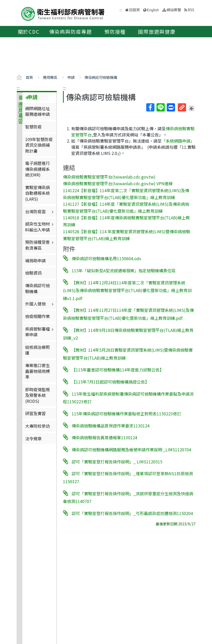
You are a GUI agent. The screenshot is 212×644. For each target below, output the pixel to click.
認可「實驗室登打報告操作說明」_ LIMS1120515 (117, 461)
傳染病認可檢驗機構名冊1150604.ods (106, 258)
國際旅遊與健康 (157, 32)
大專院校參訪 (38, 426)
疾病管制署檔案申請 (40, 332)
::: (18, 88)
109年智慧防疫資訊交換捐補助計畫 (39, 145)
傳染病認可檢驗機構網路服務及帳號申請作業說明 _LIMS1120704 (131, 450)
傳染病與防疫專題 (71, 32)
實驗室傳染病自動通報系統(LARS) (38, 193)
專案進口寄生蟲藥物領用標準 (38, 371)
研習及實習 (35, 413)
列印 (171, 107)
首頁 (29, 77)
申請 (71, 77)
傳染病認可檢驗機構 (101, 77)
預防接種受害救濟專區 (40, 245)
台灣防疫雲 (40, 211)
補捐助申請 (35, 260)
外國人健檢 (40, 304)
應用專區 (50, 77)
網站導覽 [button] (174, 10)
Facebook (150, 107)
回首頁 (134, 10)
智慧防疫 (33, 127)
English (153, 10)
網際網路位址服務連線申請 (38, 111)
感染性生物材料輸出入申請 (40, 227)
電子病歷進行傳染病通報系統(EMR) (38, 169)
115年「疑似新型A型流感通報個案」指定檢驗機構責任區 (124, 270)
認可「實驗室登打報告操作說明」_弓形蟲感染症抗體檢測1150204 (132, 513)
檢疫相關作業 (38, 316)
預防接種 (115, 32)
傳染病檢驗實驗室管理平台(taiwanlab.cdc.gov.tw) (109, 176)
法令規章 (33, 438)
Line (160, 107)
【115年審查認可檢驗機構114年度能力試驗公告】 (118, 370)
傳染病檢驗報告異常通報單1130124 (104, 437)
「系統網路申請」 (178, 141)
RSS (191, 10)
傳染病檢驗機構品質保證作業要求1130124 (111, 425)
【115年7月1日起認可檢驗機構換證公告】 (110, 382)
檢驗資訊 (33, 273)
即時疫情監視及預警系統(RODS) (38, 395)
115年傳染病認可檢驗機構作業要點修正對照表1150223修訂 (126, 414)
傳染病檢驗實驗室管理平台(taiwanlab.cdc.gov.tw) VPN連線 (118, 183)
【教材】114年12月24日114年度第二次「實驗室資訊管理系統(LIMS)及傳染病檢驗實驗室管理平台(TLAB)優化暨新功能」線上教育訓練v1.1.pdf (127, 290)
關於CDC (29, 32)
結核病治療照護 (38, 350)
